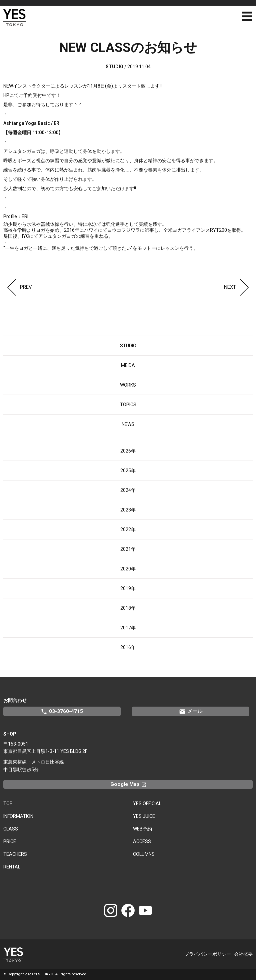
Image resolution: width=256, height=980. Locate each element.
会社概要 (243, 954)
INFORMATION (18, 816)
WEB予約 (142, 829)
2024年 (128, 490)
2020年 (128, 569)
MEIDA (128, 365)
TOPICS (128, 405)
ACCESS (142, 841)
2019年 (128, 588)
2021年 (128, 549)
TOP (8, 804)
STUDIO (128, 346)
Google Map (131, 784)
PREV (18, 287)
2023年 (128, 510)
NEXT (238, 287)
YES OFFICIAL (147, 804)
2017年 (128, 628)
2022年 (128, 529)
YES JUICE (144, 816)
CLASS (11, 829)
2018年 (128, 608)
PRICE (10, 841)
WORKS (128, 385)
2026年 (128, 451)
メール (191, 712)
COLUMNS (144, 854)
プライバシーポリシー (208, 954)
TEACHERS (15, 854)
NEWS (128, 424)
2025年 (128, 471)
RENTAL (12, 867)
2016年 (128, 647)
